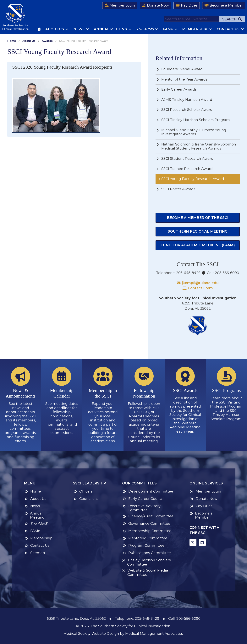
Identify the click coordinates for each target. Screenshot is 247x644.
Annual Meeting (113, 29)
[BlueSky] (202, 542)
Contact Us (231, 29)
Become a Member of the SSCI (198, 218)
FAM (170, 29)
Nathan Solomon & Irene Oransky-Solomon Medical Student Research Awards (196, 146)
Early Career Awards (176, 89)
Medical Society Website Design (91, 634)
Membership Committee (147, 531)
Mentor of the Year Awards (181, 79)
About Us (57, 29)
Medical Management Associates (154, 634)
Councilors (85, 499)
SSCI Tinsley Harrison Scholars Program (193, 120)
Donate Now (155, 5)
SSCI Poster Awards (175, 189)
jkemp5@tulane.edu (198, 283)
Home (12, 41)
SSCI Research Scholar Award (184, 110)
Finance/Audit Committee (148, 516)
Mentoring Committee (145, 538)
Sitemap (34, 553)
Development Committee (148, 491)
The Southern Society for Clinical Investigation (130, 626)
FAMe (32, 531)
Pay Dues (187, 5)
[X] (193, 542)
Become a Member (224, 5)
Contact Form (198, 288)
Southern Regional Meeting (198, 231)
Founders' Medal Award (179, 69)
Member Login (120, 5)
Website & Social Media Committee (145, 573)
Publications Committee (147, 553)
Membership (197, 29)
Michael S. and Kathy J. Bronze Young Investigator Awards (191, 132)
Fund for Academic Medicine (198, 245)
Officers (83, 491)
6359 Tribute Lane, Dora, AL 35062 (76, 619)
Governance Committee (146, 524)
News (81, 29)
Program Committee (143, 546)
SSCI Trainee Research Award (184, 169)
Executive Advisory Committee (141, 508)
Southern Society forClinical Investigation (15, 17)
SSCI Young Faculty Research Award (191, 179)
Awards (47, 41)
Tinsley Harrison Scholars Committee (146, 562)
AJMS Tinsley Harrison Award (184, 100)
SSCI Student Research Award (184, 159)
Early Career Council (143, 499)
